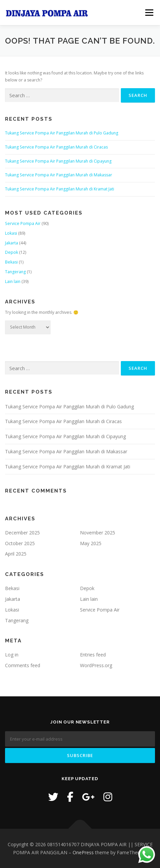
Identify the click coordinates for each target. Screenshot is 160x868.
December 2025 (22, 533)
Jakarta (12, 243)
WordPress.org (96, 665)
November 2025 (98, 533)
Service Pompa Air (23, 223)
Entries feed (93, 655)
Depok (12, 252)
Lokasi (11, 233)
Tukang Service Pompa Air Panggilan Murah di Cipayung (58, 161)
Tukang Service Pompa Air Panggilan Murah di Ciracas (56, 147)
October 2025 (20, 543)
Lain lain (13, 281)
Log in (12, 655)
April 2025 (16, 554)
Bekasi (11, 262)
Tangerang (15, 272)
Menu (149, 13)
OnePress (83, 852)
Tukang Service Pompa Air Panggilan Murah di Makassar (59, 175)
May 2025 (91, 543)
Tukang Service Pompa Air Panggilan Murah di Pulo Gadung (62, 133)
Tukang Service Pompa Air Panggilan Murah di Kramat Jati (60, 189)
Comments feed (23, 665)
